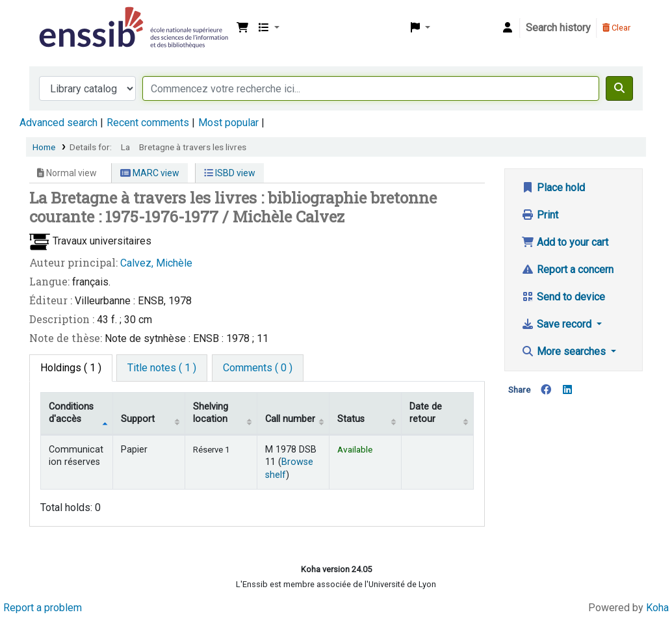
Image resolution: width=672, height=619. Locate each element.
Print (540, 215)
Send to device (563, 297)
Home (44, 147)
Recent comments (148, 123)
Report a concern (567, 270)
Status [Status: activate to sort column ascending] (351, 419)
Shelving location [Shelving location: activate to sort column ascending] (211, 413)
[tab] (162, 368)
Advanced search (58, 123)
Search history (558, 28)
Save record (558, 324)
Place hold (553, 188)
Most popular (228, 123)
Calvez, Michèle (156, 263)
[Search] (619, 88)
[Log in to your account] (508, 28)
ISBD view (230, 173)
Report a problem (43, 608)
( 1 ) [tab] (71, 368)
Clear (616, 28)
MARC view (150, 173)
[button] (242, 28)
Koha (657, 608)
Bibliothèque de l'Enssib (69, 18)
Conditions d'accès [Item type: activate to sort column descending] (71, 413)
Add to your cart (565, 242)
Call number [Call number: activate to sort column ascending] (290, 419)
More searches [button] (565, 351)
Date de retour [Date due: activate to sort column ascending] (426, 413)
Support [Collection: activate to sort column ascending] (138, 419)
